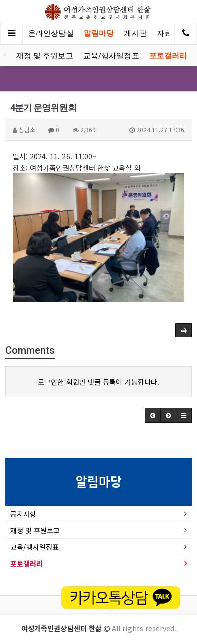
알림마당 (99, 33)
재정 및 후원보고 (45, 56)
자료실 (168, 33)
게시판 (135, 33)
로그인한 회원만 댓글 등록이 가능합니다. (98, 382)
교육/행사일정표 (111, 56)
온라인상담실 (51, 33)
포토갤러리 (168, 56)
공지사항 (23, 514)
